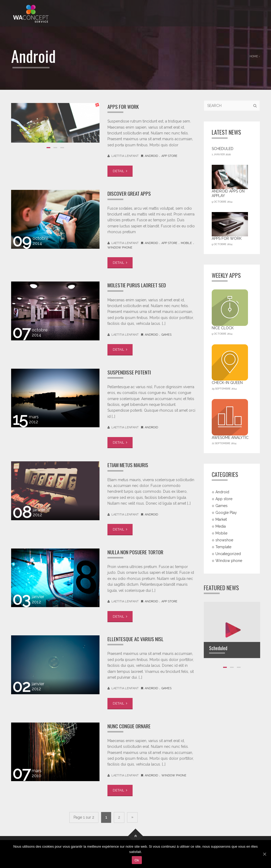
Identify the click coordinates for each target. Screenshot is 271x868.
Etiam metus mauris (130, 465)
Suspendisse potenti (130, 372)
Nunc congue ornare (131, 726)
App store (169, 156)
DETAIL (120, 171)
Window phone (120, 248)
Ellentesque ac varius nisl (137, 639)
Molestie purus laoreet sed (139, 285)
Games (166, 335)
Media (221, 526)
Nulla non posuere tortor (137, 552)
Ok (137, 860)
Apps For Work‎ (124, 106)
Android (151, 156)
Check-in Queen (227, 383)
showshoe (224, 540)
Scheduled (223, 149)
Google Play (226, 513)
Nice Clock (223, 328)
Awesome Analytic (230, 438)
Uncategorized (228, 553)
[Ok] (264, 854)
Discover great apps (131, 193)
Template (223, 547)
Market (221, 519)
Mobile (186, 243)
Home (254, 56)
